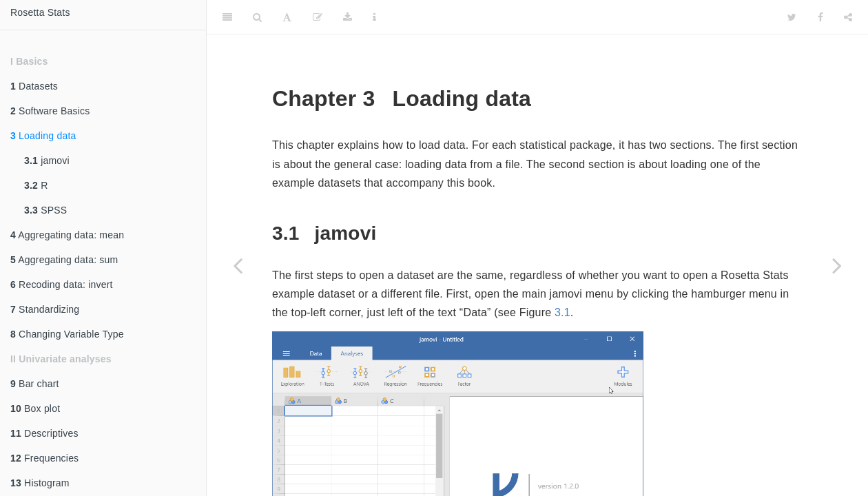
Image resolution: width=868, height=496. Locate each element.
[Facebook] (820, 17)
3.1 (562, 312)
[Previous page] (238, 265)
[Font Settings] (287, 17)
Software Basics (50, 111)
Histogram (40, 483)
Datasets (34, 86)
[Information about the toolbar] (374, 17)
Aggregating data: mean (67, 235)
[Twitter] (792, 17)
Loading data (43, 136)
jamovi (47, 161)
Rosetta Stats (40, 12)
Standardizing (45, 309)
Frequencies (44, 458)
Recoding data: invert (62, 285)
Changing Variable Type (67, 334)
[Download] (348, 17)
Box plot (35, 409)
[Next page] (837, 265)
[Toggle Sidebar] (227, 17)
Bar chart (35, 384)
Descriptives (44, 433)
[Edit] (318, 17)
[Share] (848, 17)
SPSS (45, 210)
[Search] (257, 17)
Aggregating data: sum (64, 260)
